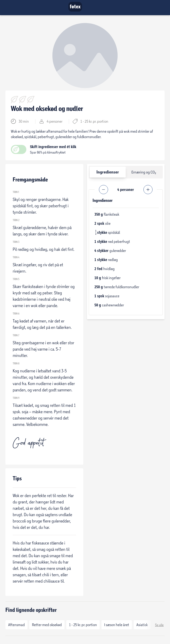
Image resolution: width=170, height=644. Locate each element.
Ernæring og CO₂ (144, 172)
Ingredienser (108, 172)
